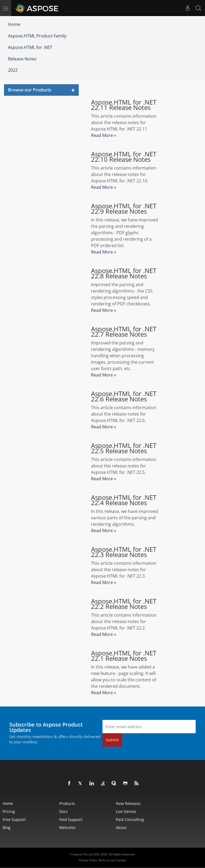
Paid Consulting (130, 819)
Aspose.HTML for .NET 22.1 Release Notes (124, 656)
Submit (112, 740)
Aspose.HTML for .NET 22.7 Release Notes (124, 332)
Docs (64, 811)
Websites (67, 827)
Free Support (14, 819)
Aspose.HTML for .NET (30, 47)
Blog (7, 827)
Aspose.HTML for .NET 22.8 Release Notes (124, 273)
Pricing (9, 811)
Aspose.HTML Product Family (37, 36)
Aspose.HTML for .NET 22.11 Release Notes (124, 105)
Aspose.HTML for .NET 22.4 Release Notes (124, 500)
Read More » (104, 135)
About (121, 827)
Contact (121, 860)
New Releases (128, 803)
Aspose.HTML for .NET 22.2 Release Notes (124, 604)
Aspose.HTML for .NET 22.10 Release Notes (124, 157)
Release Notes (22, 59)
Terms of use (107, 860)
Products (67, 803)
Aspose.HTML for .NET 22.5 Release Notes (124, 448)
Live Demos (126, 811)
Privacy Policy (88, 860)
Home (14, 24)
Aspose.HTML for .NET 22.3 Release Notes (124, 552)
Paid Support (71, 819)
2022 (13, 70)
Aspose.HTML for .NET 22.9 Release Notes (124, 209)
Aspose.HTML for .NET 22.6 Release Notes (124, 396)
